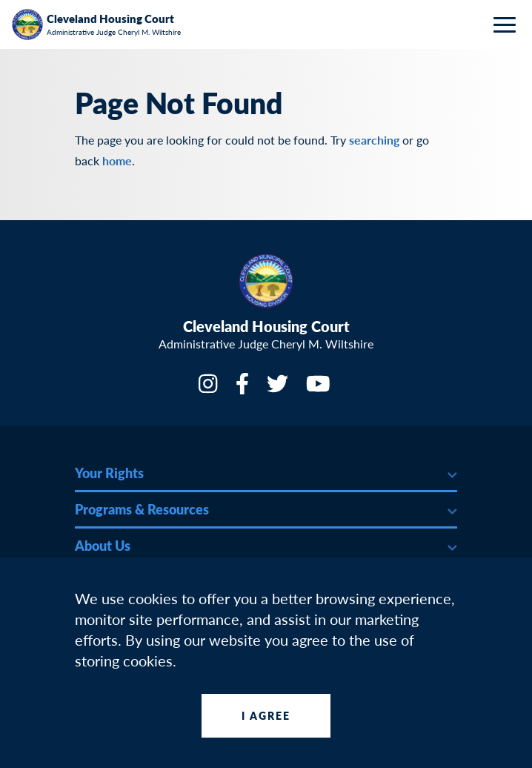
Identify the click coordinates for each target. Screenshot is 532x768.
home (117, 160)
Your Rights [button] (109, 473)
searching (374, 140)
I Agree (266, 715)
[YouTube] (320, 388)
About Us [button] (103, 545)
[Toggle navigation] (508, 24)
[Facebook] (244, 388)
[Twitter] (279, 388)
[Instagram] (209, 388)
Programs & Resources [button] (142, 509)
